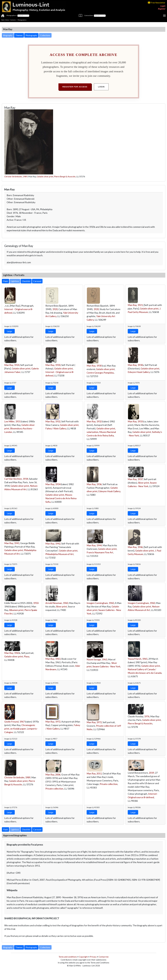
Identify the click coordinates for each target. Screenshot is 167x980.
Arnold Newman (54, 603)
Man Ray (132, 305)
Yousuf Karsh (135, 659)
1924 (17, 365)
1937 (140, 479)
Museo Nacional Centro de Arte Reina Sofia (61, 498)
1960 (65, 603)
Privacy (93, 957)
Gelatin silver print (45, 176)
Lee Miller (9, 421)
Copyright (83, 957)
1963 (58, 659)
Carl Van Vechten (13, 479)
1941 (17, 543)
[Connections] (100, 16)
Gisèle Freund (11, 722)
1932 (58, 421)
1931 (18, 421)
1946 (140, 547)
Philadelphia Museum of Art (59, 554)
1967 (22, 722)
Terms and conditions (68, 957)
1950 (36, 603)
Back (3, 20)
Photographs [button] (31, 35)
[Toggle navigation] (164, 16)
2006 (58, 775)
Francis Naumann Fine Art (100, 552)
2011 (99, 773)
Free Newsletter (157, 3)
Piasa (27, 656)
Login (163, 6)
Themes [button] (19, 35)
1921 (140, 305)
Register (162, 9)
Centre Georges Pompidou (100, 373)
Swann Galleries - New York (106, 666)
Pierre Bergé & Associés (65, 176)
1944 (99, 545)
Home (7, 20)
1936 (99, 484)
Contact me (104, 957)
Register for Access (75, 87)
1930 (58, 365)
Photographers (22, 20)
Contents (13, 20)
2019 (151, 773)
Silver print (144, 483)
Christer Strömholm (13, 176)
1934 (25, 479)
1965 (145, 659)
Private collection (54, 789)
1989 (25, 176)
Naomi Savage (94, 659)
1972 (58, 722)
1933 (140, 421)
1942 (58, 544)
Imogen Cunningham (97, 603)
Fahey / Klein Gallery (56, 428)
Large (9, 331)
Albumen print (16, 610)
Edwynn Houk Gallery (139, 372)
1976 (147, 716)
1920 (55, 309)
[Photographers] (23, 16)
